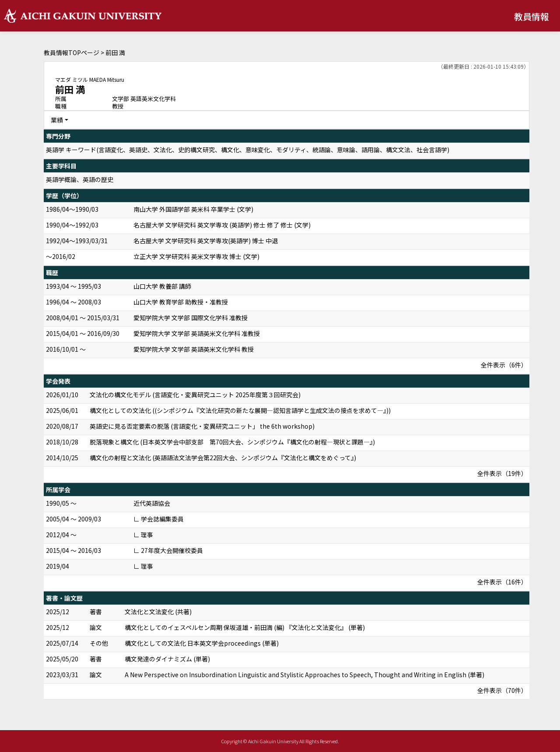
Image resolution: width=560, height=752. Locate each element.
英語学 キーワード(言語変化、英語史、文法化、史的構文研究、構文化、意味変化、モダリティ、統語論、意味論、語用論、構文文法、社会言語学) (248, 150)
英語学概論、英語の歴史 (80, 179)
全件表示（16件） (502, 582)
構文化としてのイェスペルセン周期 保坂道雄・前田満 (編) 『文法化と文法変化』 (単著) (245, 627)
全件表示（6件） (504, 365)
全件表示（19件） (502, 473)
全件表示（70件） (502, 690)
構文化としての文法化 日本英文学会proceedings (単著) (202, 643)
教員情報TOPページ (72, 52)
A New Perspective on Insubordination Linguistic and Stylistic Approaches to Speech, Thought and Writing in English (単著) (304, 675)
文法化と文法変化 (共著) (158, 612)
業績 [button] (57, 120)
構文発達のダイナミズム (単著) (167, 659)
